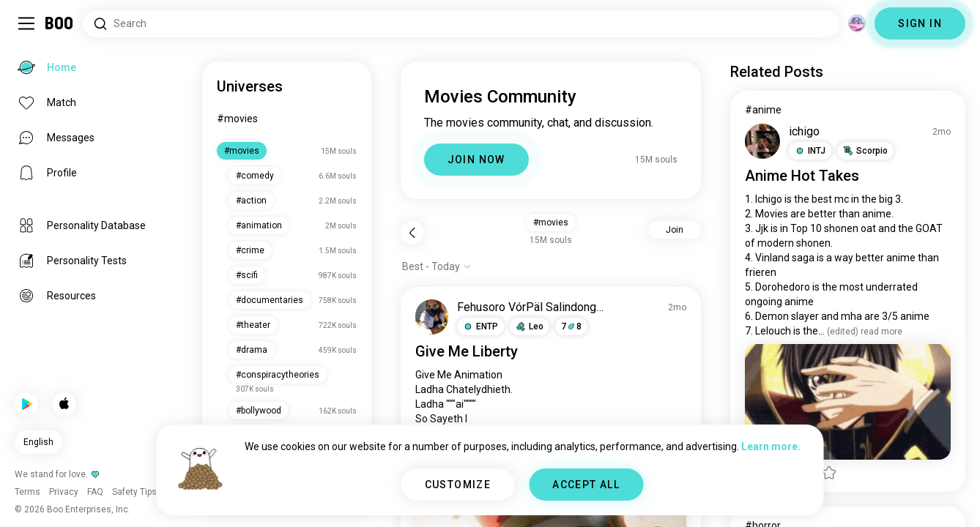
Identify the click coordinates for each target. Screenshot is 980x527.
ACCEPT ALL (586, 485)
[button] (480, 326)
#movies (237, 119)
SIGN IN (920, 23)
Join (675, 230)
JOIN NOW (476, 160)
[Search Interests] (461, 24)
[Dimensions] (857, 23)
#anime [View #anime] (763, 110)
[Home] (60, 23)
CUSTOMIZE (458, 485)
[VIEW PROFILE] (432, 317)
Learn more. (771, 446)
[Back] (412, 233)
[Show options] (437, 266)
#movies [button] (551, 223)
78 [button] (571, 326)
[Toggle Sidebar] (26, 23)
